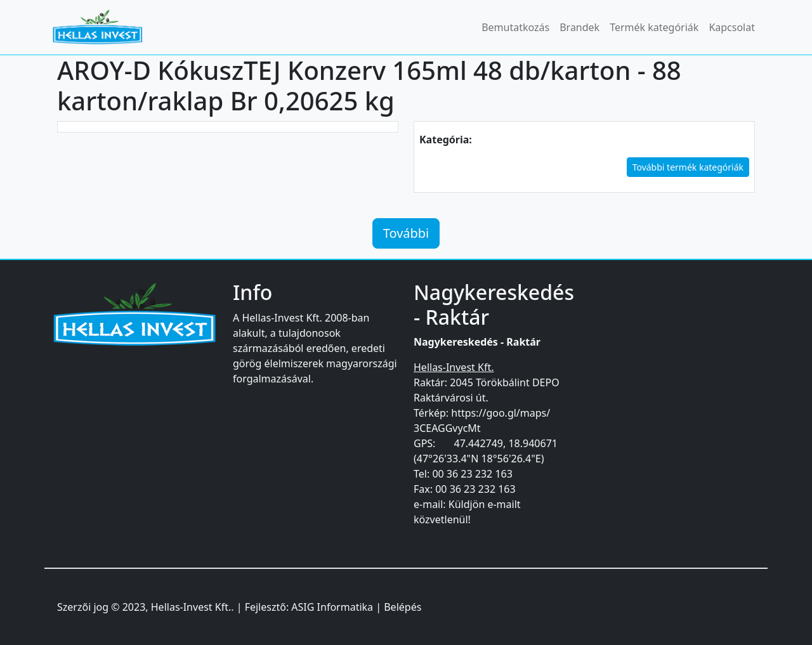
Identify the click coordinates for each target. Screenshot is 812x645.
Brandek (580, 27)
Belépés (403, 607)
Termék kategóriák (654, 27)
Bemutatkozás (515, 27)
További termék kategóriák (688, 167)
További (406, 233)
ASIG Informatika (332, 607)
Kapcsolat (732, 27)
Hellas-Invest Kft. (191, 607)
